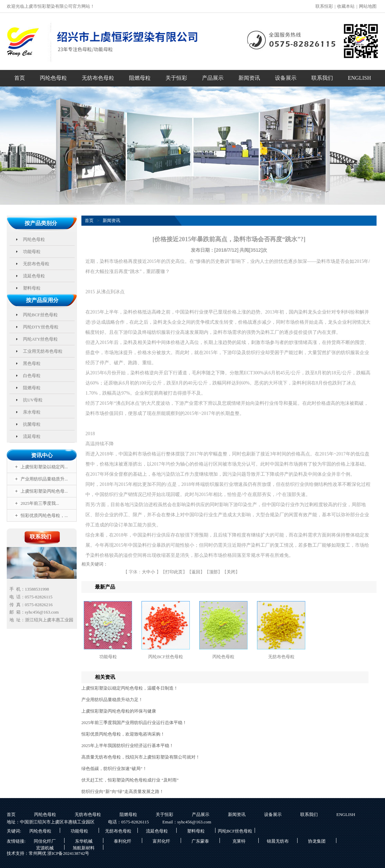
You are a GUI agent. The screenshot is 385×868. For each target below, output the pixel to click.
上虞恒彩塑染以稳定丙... (44, 467)
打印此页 (174, 572)
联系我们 (322, 78)
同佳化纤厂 (45, 841)
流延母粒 (32, 436)
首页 (20, 78)
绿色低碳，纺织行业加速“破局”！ (114, 768)
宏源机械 (45, 848)
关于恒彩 (176, 78)
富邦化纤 (161, 841)
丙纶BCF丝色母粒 (40, 315)
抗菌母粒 (32, 424)
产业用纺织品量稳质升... (44, 479)
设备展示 (286, 78)
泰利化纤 (123, 841)
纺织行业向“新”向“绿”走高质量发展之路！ (123, 791)
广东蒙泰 (200, 841)
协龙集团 (317, 841)
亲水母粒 (32, 412)
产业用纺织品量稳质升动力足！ (112, 700)
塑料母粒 (32, 288)
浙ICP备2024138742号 (68, 853)
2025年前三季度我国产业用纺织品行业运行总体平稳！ (134, 723)
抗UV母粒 (33, 400)
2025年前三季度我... (40, 503)
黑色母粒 (32, 363)
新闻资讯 (249, 78)
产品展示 (213, 78)
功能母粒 (32, 252)
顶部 (213, 572)
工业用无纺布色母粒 (43, 351)
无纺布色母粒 (98, 78)
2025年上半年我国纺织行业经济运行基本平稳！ (127, 746)
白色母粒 (32, 376)
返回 (196, 572)
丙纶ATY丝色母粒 (40, 339)
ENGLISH (359, 78)
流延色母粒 (34, 276)
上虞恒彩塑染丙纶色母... (44, 491)
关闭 (231, 572)
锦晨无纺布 (278, 841)
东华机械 (84, 841)
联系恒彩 (324, 6)
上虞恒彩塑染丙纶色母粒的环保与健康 (119, 711)
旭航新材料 (84, 848)
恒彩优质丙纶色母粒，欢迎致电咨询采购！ (123, 734)
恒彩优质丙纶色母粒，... (44, 515)
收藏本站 (346, 6)
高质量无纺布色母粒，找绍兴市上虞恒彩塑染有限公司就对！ (141, 757)
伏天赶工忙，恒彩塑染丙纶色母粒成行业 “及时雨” (130, 780)
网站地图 (368, 6)
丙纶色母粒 (53, 78)
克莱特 (239, 841)
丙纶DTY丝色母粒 (41, 327)
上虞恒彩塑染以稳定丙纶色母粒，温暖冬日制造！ (130, 688)
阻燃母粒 (140, 78)
